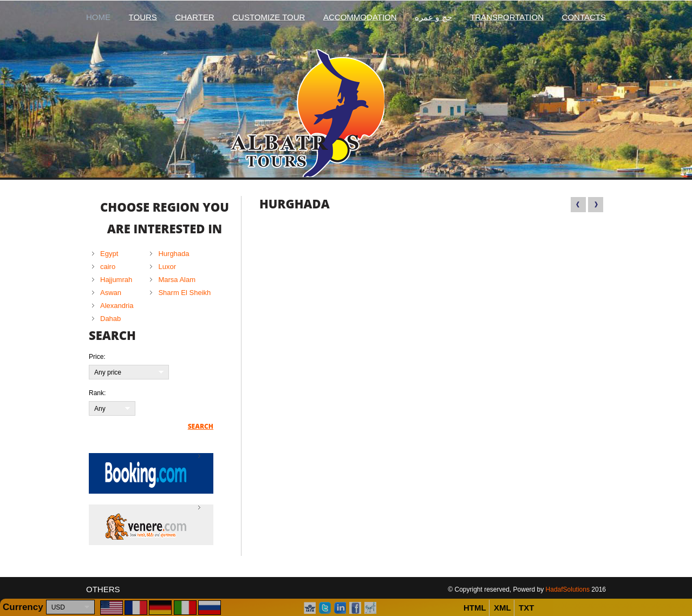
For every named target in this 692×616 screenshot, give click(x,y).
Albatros (346, 113)
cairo (108, 267)
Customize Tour (269, 17)
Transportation (507, 17)
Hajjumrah (116, 280)
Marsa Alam (177, 280)
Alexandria (117, 306)
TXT (526, 608)
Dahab (110, 319)
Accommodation (360, 17)
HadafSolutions (568, 589)
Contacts (584, 17)
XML (502, 608)
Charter (194, 17)
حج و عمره (433, 17)
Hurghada (174, 254)
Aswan (111, 293)
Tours (143, 17)
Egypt (109, 254)
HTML (475, 608)
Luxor (167, 267)
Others (103, 589)
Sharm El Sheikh (184, 293)
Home (98, 17)
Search (201, 427)
